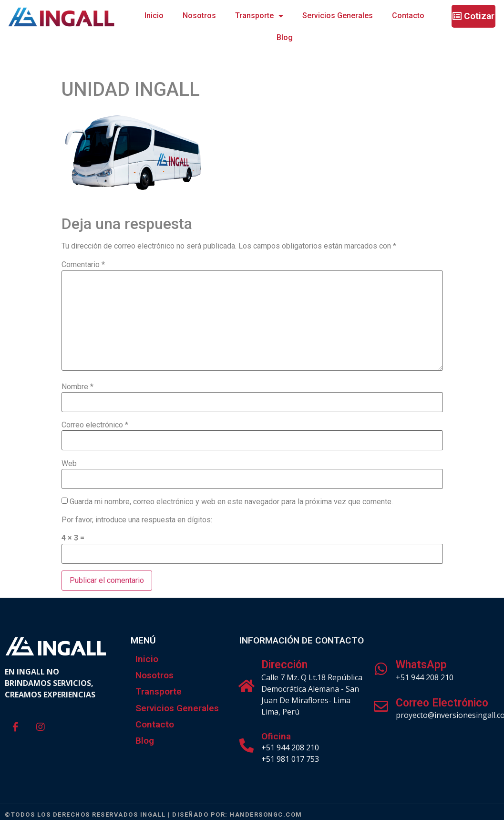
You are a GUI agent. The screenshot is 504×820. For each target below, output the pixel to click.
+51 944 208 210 (290, 747)
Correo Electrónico (442, 703)
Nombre (77, 387)
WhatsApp (421, 665)
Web (69, 464)
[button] (474, 16)
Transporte (259, 16)
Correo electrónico (95, 425)
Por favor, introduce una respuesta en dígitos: (137, 520)
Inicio (154, 16)
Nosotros (199, 16)
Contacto (408, 16)
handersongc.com (266, 815)
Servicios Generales (338, 16)
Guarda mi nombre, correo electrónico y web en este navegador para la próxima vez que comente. (231, 502)
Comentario (83, 265)
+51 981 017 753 (290, 759)
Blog (285, 37)
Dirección (284, 665)
